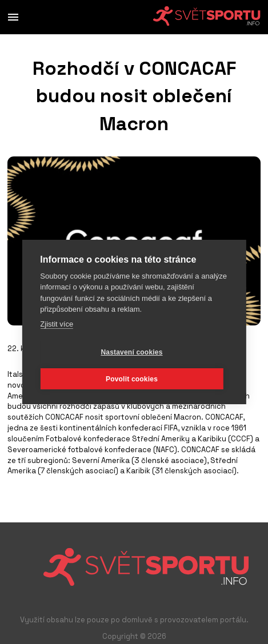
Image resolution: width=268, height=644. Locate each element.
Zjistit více (57, 324)
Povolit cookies (132, 379)
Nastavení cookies (131, 352)
